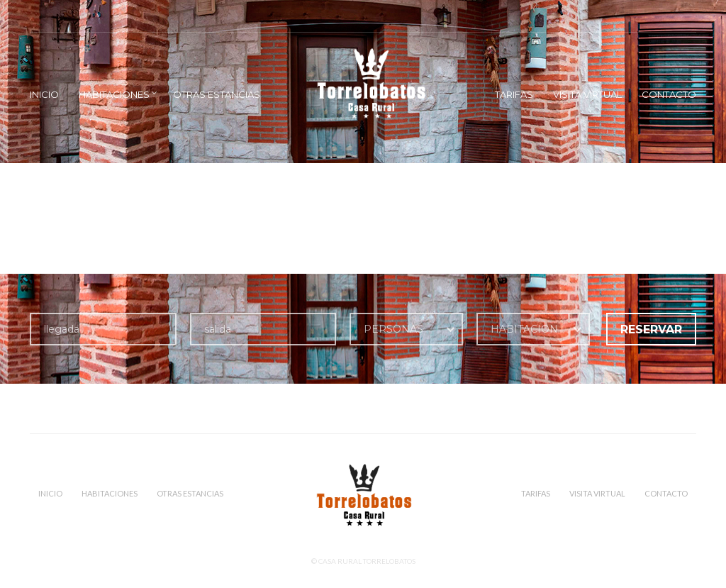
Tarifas (514, 94)
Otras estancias (217, 94)
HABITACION (524, 329)
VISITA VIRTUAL (587, 94)
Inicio (44, 94)
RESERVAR (651, 329)
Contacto (669, 94)
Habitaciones (114, 94)
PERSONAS (393, 329)
